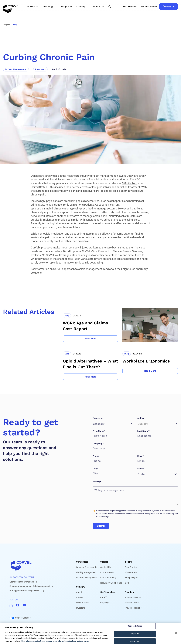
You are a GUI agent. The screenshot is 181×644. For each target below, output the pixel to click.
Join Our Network (133, 597)
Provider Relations (133, 608)
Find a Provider (107, 572)
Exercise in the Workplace (22, 582)
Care (104, 597)
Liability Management (86, 572)
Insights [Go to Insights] (6, 25)
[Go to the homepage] (12, 7)
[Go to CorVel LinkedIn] (11, 605)
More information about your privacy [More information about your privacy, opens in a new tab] (36, 641)
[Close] (176, 633)
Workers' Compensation (87, 567)
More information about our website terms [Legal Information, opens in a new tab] (71, 641)
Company (81, 587)
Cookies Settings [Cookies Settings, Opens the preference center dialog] (135, 626)
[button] (33, 7)
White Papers (131, 572)
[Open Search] (110, 7)
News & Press (83, 603)
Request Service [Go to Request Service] (149, 7)
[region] (90, 633)
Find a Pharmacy (108, 578)
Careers (80, 597)
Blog (127, 583)
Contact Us (105, 567)
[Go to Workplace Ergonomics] (150, 363)
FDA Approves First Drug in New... (25, 591)
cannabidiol (49, 208)
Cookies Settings (23, 618)
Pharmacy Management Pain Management (30, 586)
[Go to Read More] (91, 339)
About (79, 592)
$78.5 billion (129, 183)
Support (104, 562)
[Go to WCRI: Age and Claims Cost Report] (91, 325)
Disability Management (87, 578)
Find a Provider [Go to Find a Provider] (130, 7)
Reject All (135, 634)
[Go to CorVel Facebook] (18, 605)
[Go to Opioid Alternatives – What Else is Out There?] (91, 363)
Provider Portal (132, 603)
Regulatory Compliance (111, 583)
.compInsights (131, 578)
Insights (128, 562)
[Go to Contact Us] (169, 7)
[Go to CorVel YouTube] (24, 605)
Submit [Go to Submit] (101, 526)
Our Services (82, 562)
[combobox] (93, 424)
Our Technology (108, 592)
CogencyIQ (105, 603)
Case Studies (131, 567)
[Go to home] (38, 566)
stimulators (45, 216)
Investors (81, 608)
